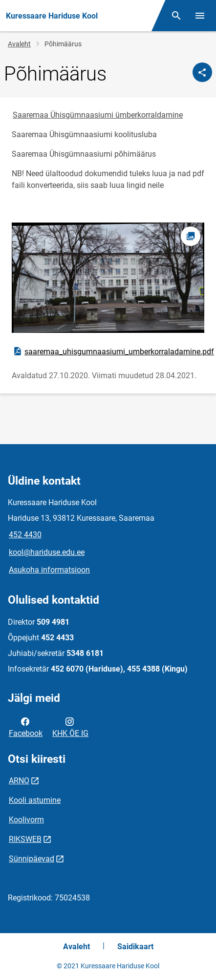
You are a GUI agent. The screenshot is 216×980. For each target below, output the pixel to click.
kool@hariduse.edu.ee (47, 552)
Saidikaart (135, 947)
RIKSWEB (25, 839)
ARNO (19, 781)
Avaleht (19, 44)
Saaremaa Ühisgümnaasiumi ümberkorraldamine (98, 115)
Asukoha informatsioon (49, 570)
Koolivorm (26, 820)
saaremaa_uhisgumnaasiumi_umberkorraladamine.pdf (113, 351)
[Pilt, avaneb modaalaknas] (108, 278)
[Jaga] (202, 72)
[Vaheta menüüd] (200, 16)
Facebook (26, 727)
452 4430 (25, 535)
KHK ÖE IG (70, 727)
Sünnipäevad (32, 859)
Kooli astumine (35, 800)
